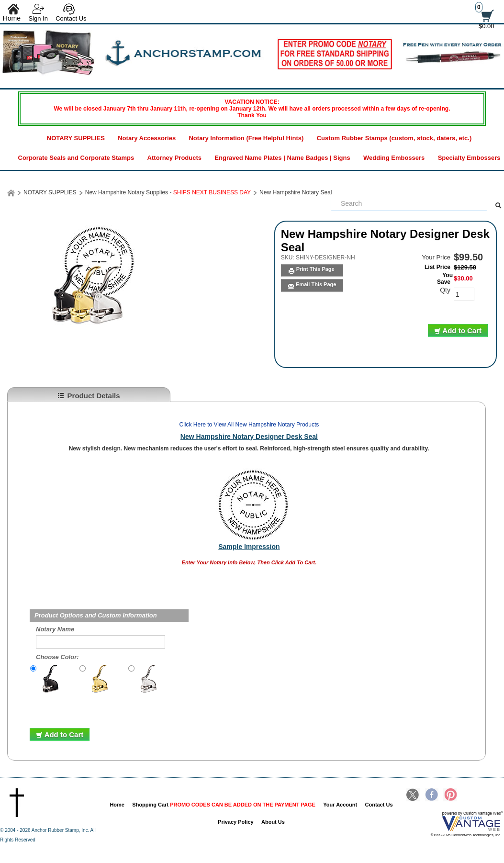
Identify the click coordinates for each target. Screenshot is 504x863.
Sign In (38, 18)
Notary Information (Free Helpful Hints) (246, 138)
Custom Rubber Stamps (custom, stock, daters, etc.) (394, 138)
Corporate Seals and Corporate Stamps (76, 158)
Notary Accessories (147, 138)
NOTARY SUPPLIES (76, 138)
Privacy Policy (236, 822)
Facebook (432, 796)
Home (117, 805)
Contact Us (71, 18)
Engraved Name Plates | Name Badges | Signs (282, 158)
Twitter (413, 796)
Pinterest (450, 796)
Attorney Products (174, 158)
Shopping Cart (224, 805)
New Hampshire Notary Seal (296, 192)
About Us (273, 822)
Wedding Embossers (394, 158)
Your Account (340, 805)
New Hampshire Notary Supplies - (168, 192)
